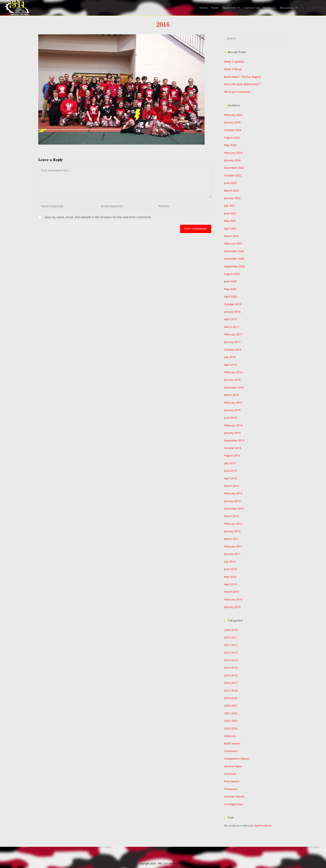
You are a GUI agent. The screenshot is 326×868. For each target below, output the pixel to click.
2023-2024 (231, 728)
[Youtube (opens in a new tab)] (322, 8)
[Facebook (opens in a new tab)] (313, 8)
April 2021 (230, 228)
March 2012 (232, 516)
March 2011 (232, 539)
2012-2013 (231, 653)
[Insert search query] (256, 38)
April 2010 (230, 584)
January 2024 (232, 160)
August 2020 (232, 274)
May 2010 (230, 577)
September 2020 (235, 266)
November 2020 (234, 259)
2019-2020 (231, 698)
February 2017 (233, 334)
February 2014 (233, 425)
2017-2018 (231, 691)
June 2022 (230, 183)
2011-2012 (231, 645)
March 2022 (232, 191)
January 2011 (232, 554)
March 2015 (232, 395)
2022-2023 (231, 721)
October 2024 (233, 130)
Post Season (232, 781)
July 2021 (230, 206)
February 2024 (233, 153)
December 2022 (234, 168)
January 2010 (232, 607)
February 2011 (233, 546)
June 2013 (230, 471)
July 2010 (230, 562)
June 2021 (230, 213)
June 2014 (230, 418)
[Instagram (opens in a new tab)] (318, 8)
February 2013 (233, 493)
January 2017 (232, 342)
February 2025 (233, 115)
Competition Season (237, 759)
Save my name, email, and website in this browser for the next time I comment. (98, 217)
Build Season (232, 743)
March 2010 (232, 592)
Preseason (231, 789)
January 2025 (232, 122)
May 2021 (230, 221)
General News (233, 766)
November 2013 (234, 440)
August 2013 (232, 455)
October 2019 (233, 304)
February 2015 (233, 403)
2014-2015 (231, 668)
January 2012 (232, 531)
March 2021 (232, 236)
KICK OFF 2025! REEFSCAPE (242, 84)
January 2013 (232, 501)
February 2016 (233, 372)
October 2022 (233, 175)
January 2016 (232, 380)
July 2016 (230, 357)
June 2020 (230, 281)
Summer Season (234, 796)
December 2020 (234, 251)
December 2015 (234, 387)
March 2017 (232, 327)
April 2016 (230, 365)
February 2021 (233, 243)
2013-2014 (231, 660)
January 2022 (232, 198)
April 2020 (230, 296)
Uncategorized (233, 804)
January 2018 (232, 312)
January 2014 (232, 433)
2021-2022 (231, 713)
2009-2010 (231, 630)
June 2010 (230, 569)
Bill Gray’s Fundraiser (237, 92)
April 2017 (230, 319)
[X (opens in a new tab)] (309, 8)
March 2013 (232, 486)
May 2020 (230, 289)
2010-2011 (231, 637)
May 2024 (230, 145)
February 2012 (233, 524)
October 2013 (233, 448)
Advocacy (230, 736)
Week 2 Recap (233, 69)
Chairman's (231, 751)
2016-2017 (231, 683)
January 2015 (232, 410)
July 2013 (230, 463)
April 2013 (230, 478)
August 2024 (232, 138)
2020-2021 (231, 706)
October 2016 (233, 350)
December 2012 (234, 508)
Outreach (230, 774)
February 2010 (233, 599)
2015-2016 (231, 675)
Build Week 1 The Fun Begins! (243, 77)
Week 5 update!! (234, 62)
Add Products (263, 826)
